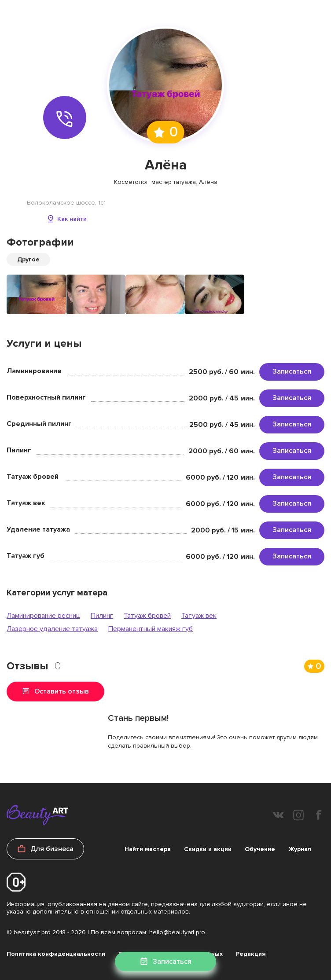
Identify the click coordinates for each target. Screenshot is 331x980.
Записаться (292, 371)
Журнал (300, 849)
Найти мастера (148, 849)
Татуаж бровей (147, 616)
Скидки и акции (208, 849)
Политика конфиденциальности (56, 954)
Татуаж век (199, 616)
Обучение (260, 849)
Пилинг (102, 616)
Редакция (251, 954)
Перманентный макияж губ (151, 629)
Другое (28, 259)
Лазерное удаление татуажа (52, 629)
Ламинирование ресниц (43, 616)
